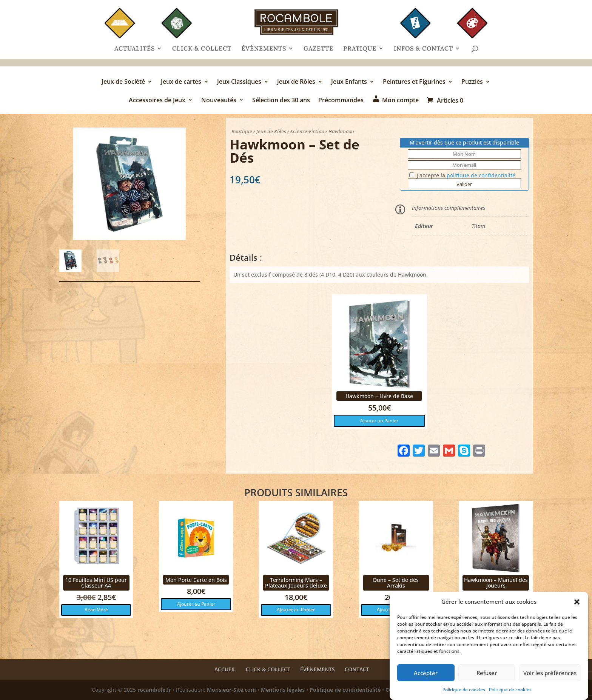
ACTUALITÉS (135, 49)
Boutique (242, 131)
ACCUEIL (225, 669)
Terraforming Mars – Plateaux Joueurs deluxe (296, 583)
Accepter (426, 673)
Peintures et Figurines (414, 82)
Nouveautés (219, 101)
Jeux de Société (123, 82)
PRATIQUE (360, 49)
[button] (577, 602)
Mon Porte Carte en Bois (196, 580)
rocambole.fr (154, 690)
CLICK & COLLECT (202, 49)
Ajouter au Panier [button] (379, 421)
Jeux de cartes (181, 82)
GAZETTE (318, 49)
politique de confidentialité (481, 175)
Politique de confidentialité (345, 690)
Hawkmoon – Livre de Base (379, 396)
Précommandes (341, 101)
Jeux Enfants (349, 82)
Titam (478, 226)
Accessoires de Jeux (157, 101)
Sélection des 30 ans (281, 101)
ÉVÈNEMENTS (264, 49)
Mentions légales (283, 690)
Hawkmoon (341, 131)
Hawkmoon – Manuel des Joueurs (496, 583)
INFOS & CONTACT (423, 49)
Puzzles (472, 82)
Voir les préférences (550, 673)
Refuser (487, 673)
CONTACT (357, 669)
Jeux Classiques (239, 82)
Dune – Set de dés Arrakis (396, 583)
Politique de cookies (464, 690)
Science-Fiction (307, 131)
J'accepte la (462, 175)
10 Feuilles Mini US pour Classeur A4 (96, 583)
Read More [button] (96, 610)
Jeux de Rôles (296, 82)
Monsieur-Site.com (231, 690)
